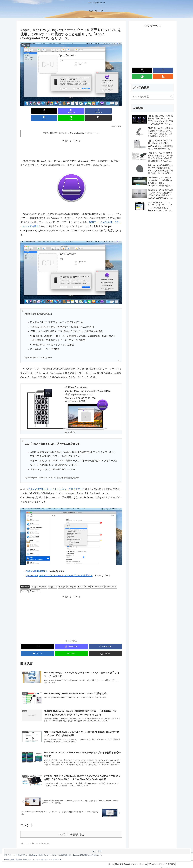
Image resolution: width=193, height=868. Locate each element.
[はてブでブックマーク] (80, 111)
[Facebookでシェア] (63, 111)
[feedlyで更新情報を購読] (142, 76)
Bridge (62, 580)
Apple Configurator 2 (36, 564)
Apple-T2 (53, 580)
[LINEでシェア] (97, 111)
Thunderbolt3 (111, 580)
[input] (153, 97)
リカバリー (35, 584)
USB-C (24, 584)
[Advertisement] (71, 142)
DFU (80, 580)
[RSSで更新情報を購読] (163, 76)
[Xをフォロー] (142, 70)
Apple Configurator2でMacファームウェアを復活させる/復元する (59, 569)
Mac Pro (25, 580)
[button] (114, 111)
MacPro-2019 (98, 580)
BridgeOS (72, 580)
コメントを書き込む (71, 830)
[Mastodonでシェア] (46, 111)
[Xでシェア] (29, 111)
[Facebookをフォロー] (163, 70)
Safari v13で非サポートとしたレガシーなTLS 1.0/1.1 (56, 482)
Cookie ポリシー (56, 860)
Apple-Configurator (39, 580)
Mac (87, 580)
